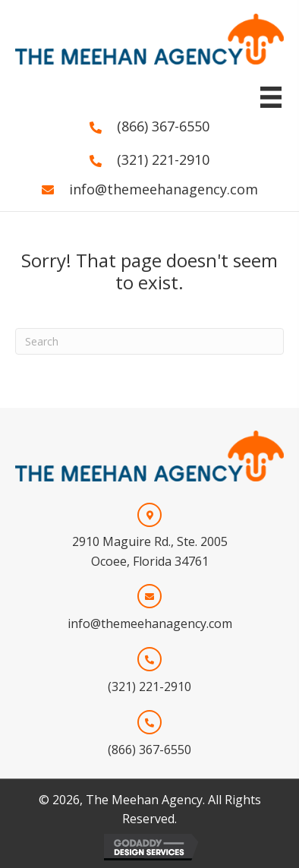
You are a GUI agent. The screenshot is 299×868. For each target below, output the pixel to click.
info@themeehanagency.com (164, 189)
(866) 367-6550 (163, 126)
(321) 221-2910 (163, 159)
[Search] (149, 341)
